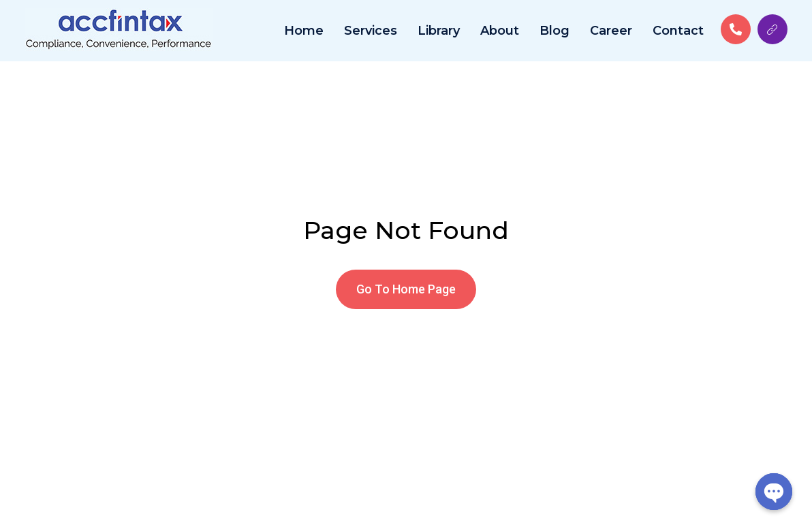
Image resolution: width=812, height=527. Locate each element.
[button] (406, 289)
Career (611, 31)
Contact (678, 31)
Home (304, 31)
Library (439, 31)
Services (371, 31)
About (500, 31)
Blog (555, 31)
